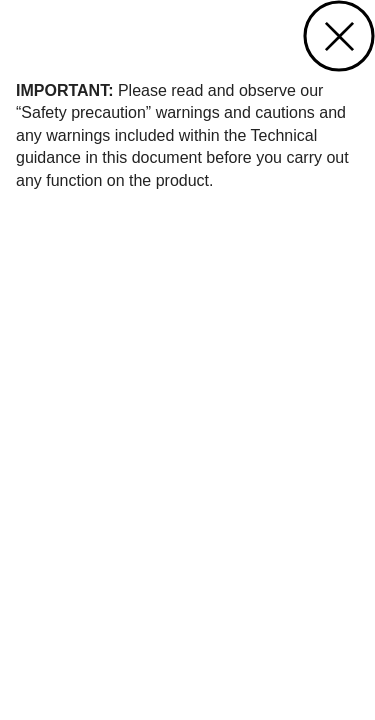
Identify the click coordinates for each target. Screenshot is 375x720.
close (339, 36)
